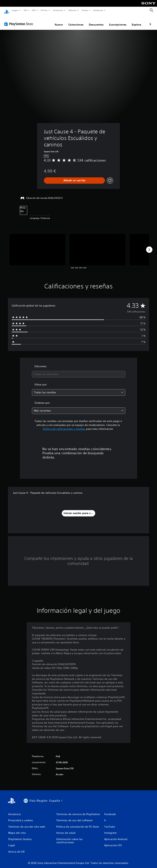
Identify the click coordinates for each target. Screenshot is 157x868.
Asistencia (98, 10)
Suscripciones (118, 21)
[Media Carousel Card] (37, 246)
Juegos (15, 10)
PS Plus (44, 10)
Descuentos (96, 21)
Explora (136, 21)
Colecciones (76, 21)
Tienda (85, 10)
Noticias (73, 10)
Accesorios (58, 10)
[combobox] (79, 371)
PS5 (25, 10)
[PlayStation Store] (19, 20)
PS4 (34, 10)
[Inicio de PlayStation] (7, 10)
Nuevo (59, 21)
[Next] (149, 246)
